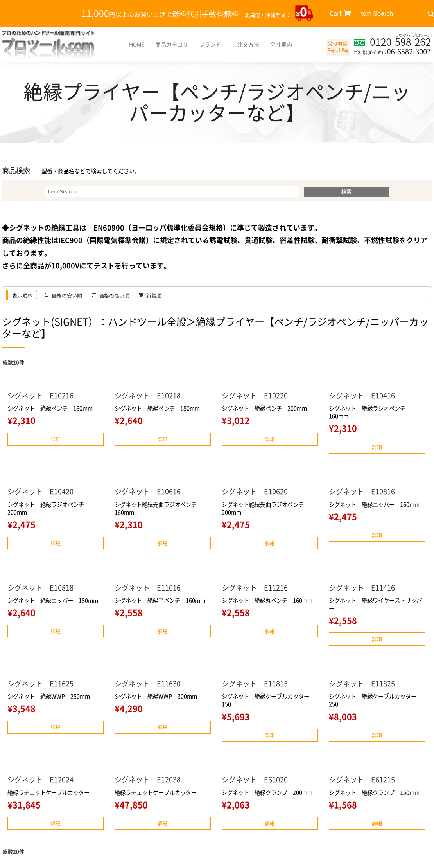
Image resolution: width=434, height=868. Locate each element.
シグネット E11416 (362, 588)
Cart (336, 13)
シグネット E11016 (148, 588)
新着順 (154, 295)
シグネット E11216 (255, 588)
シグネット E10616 (148, 491)
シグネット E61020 (255, 779)
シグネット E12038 (148, 779)
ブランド (210, 44)
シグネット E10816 (362, 491)
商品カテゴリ (172, 44)
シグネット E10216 (40, 395)
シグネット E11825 (362, 683)
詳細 (56, 439)
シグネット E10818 (40, 588)
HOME (137, 44)
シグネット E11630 (148, 683)
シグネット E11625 (40, 683)
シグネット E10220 (255, 395)
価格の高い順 (114, 295)
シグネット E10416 (362, 395)
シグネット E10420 (40, 491)
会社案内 (281, 44)
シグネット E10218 (148, 395)
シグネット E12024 (40, 779)
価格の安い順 (67, 295)
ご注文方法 (246, 44)
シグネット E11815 (255, 683)
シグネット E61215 (362, 779)
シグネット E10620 (255, 491)
